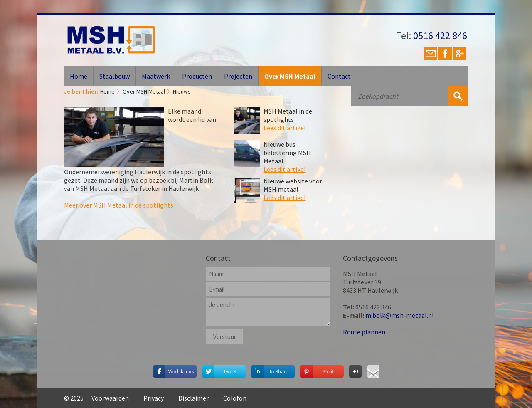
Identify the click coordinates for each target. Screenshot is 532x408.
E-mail (431, 54)
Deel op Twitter (224, 369)
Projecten (238, 76)
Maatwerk (156, 76)
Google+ (460, 54)
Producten (197, 76)
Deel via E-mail (373, 369)
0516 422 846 (440, 36)
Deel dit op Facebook (175, 369)
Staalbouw (115, 76)
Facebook (445, 54)
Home (79, 76)
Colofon (235, 398)
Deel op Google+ (355, 369)
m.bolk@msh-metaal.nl (400, 315)
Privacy (154, 398)
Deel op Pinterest (322, 369)
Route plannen (364, 332)
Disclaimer (193, 398)
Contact (339, 76)
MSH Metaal (111, 40)
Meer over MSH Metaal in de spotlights (119, 205)
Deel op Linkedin (273, 369)
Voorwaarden (110, 398)
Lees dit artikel (285, 128)
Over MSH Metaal (290, 76)
